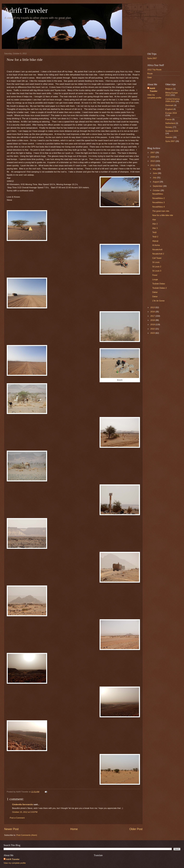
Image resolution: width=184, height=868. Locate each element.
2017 (153, 316)
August (156, 182)
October (157, 190)
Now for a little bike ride (163, 215)
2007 (153, 153)
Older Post (136, 829)
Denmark (169, 105)
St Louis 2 (157, 267)
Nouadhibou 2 (158, 198)
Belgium (169, 89)
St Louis (156, 262)
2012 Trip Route (154, 70)
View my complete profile (15, 863)
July (155, 178)
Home (74, 829)
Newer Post (11, 829)
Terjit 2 (155, 237)
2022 (153, 329)
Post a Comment (17, 818)
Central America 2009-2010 (172, 100)
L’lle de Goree (158, 301)
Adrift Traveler (26, 10)
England (169, 109)
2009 (153, 157)
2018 (153, 320)
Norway (169, 127)
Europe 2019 (171, 113)
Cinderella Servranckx (23, 804)
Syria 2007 (152, 58)
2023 (153, 333)
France (168, 119)
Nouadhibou (158, 194)
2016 (153, 312)
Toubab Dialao (159, 284)
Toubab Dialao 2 (159, 288)
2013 (153, 307)
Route (150, 74)
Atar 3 (155, 228)
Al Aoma (156, 245)
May (155, 169)
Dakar (155, 292)
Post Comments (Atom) (27, 835)
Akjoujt (155, 241)
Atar (154, 220)
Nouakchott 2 (158, 254)
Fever (155, 275)
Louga (155, 279)
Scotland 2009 (172, 131)
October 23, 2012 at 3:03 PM (25, 812)
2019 (153, 325)
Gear (150, 77)
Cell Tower (157, 258)
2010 (153, 161)
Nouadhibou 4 (158, 207)
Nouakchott (157, 250)
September (158, 186)
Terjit (154, 232)
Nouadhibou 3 (158, 202)
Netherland (170, 123)
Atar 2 (155, 224)
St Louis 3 (157, 271)
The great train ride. (161, 211)
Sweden (169, 137)
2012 (153, 165)
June (155, 173)
